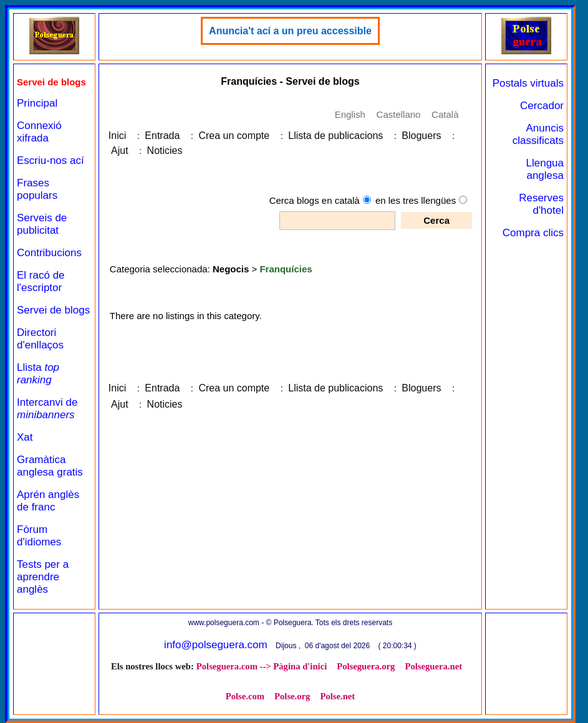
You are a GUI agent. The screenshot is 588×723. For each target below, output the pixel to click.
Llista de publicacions (335, 136)
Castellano (399, 114)
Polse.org (292, 696)
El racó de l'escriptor (41, 281)
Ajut (120, 151)
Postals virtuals (528, 83)
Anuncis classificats (538, 134)
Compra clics (533, 233)
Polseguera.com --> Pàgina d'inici (262, 666)
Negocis (231, 269)
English (350, 114)
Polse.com (245, 696)
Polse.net (337, 696)
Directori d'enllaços (40, 339)
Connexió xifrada (39, 132)
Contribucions (49, 253)
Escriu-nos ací (51, 160)
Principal (37, 103)
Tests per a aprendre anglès (43, 577)
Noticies (165, 151)
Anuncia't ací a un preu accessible (290, 31)
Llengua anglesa (545, 169)
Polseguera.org (366, 666)
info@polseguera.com (216, 645)
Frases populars (37, 189)
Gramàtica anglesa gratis (50, 466)
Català (445, 114)
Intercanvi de (47, 409)
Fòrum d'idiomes (39, 536)
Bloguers (421, 136)
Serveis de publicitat (42, 224)
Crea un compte (234, 136)
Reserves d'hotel (541, 204)
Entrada (162, 136)
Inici (117, 136)
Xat (25, 437)
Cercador (542, 106)
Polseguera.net (433, 666)
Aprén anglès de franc (48, 501)
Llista (38, 374)
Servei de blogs (53, 310)
